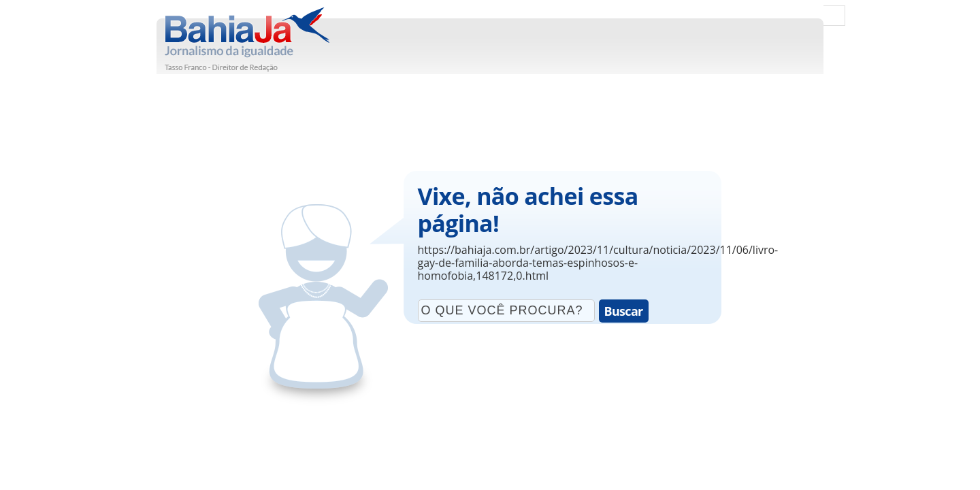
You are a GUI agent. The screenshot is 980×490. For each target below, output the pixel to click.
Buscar (624, 311)
